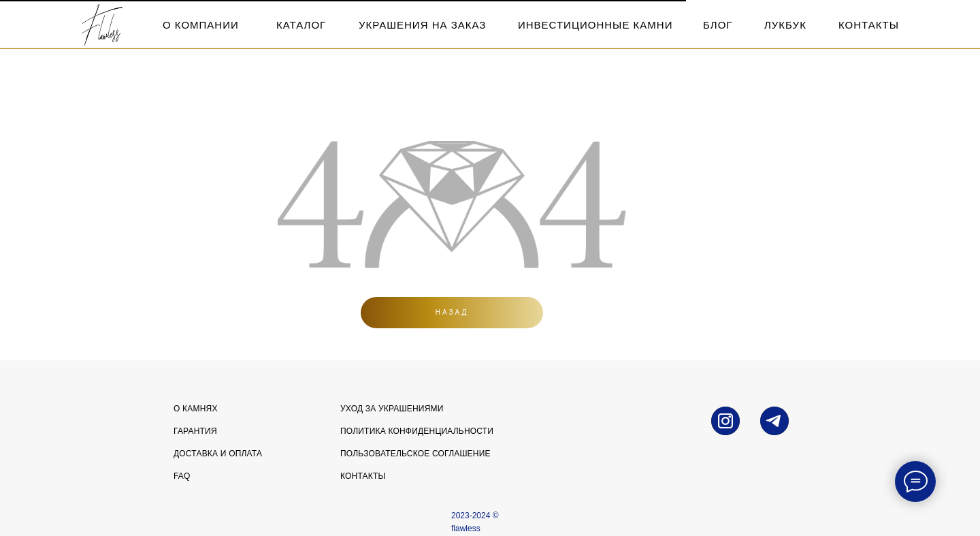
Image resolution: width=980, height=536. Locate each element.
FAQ (182, 476)
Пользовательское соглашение (415, 454)
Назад (452, 312)
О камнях (196, 409)
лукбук (785, 25)
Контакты (363, 476)
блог (718, 25)
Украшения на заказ (422, 25)
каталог (301, 25)
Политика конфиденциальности (417, 431)
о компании (201, 25)
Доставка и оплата (218, 454)
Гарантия (195, 431)
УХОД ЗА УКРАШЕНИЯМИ (392, 409)
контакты (869, 25)
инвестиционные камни (595, 25)
